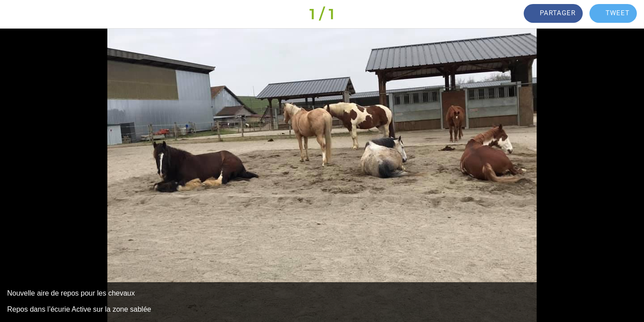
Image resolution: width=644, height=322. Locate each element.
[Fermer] (18, 14)
